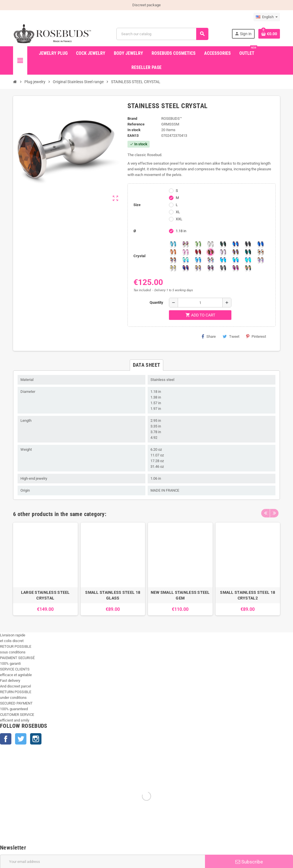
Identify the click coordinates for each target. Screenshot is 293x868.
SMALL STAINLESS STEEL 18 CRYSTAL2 (248, 595)
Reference (136, 124)
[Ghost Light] (210, 268)
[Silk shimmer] (260, 260)
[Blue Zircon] (248, 252)
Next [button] (274, 513)
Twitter (21, 739)
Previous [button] (265, 513)
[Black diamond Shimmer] (223, 260)
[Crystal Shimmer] (173, 268)
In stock (134, 130)
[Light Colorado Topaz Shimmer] (198, 260)
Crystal (139, 256)
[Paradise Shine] (198, 268)
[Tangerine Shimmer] (210, 260)
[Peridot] (235, 260)
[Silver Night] (223, 268)
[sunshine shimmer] (260, 252)
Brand (132, 119)
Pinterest (256, 336)
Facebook (6, 739)
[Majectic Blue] (260, 244)
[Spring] (223, 252)
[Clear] (210, 244)
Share (209, 336)
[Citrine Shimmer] (173, 260)
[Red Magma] (198, 252)
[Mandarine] (173, 252)
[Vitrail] (248, 268)
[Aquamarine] (173, 244)
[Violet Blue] (185, 268)
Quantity (156, 302)
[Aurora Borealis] (185, 244)
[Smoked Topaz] (210, 252)
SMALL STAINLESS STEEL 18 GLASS (113, 595)
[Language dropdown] (267, 17)
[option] (45, 569)
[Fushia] (235, 268)
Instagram (36, 739)
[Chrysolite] (198, 244)
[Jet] (248, 244)
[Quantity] (200, 303)
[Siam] (185, 260)
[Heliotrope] (235, 244)
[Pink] (185, 252)
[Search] (162, 34)
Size (137, 205)
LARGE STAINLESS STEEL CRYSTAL (45, 595)
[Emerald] (223, 244)
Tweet (231, 336)
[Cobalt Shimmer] (248, 260)
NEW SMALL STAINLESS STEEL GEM (180, 595)
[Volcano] (235, 252)
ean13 (133, 136)
